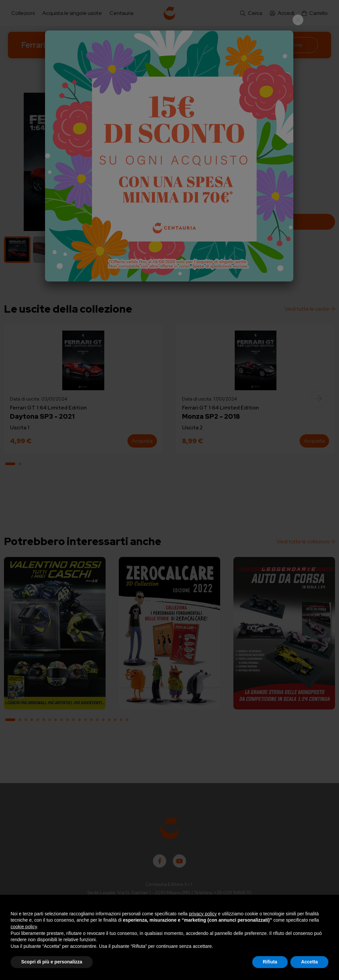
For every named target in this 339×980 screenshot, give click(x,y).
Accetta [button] (309, 962)
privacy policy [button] (203, 914)
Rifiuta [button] (270, 962)
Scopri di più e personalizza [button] (52, 962)
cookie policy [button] (24, 927)
